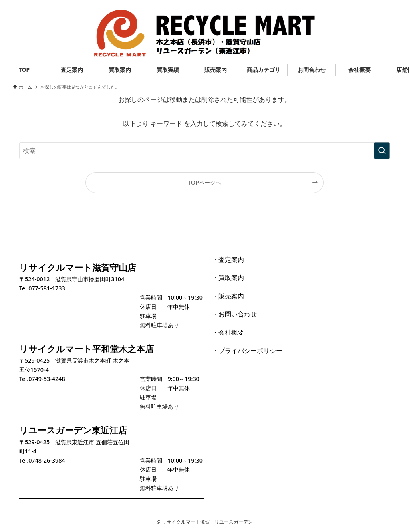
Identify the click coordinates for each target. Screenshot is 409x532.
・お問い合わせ (234, 314)
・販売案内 (228, 296)
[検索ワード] (204, 151)
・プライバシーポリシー (247, 351)
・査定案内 (228, 260)
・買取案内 (228, 278)
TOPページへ (204, 182)
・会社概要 (228, 332)
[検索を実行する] (382, 151)
